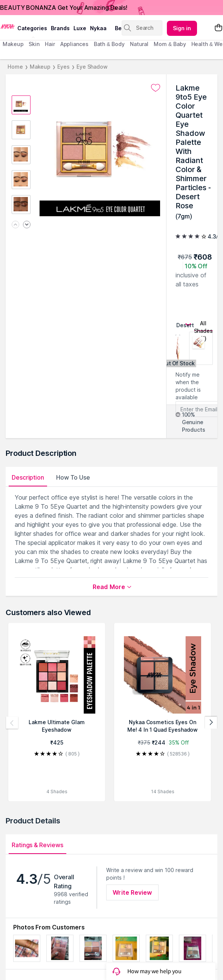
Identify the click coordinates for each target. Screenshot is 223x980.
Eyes (63, 67)
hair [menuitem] (50, 44)
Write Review (132, 892)
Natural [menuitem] (139, 44)
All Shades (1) (203, 325)
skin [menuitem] (34, 44)
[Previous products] (12, 723)
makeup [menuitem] (13, 44)
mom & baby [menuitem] (170, 44)
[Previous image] (15, 225)
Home (15, 67)
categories (32, 28)
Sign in (182, 28)
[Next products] (211, 723)
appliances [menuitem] (74, 44)
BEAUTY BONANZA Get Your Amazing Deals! (64, 8)
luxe (80, 28)
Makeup (40, 67)
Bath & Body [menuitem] (109, 44)
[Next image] (27, 225)
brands (60, 28)
